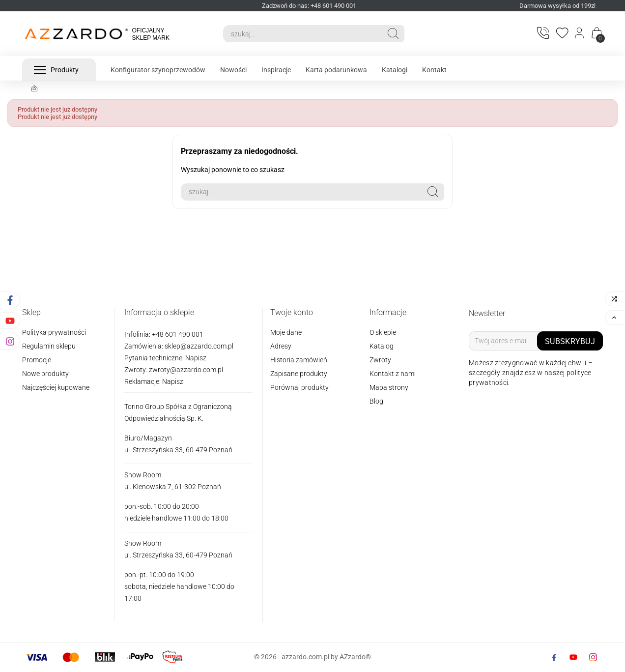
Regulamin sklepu (49, 346)
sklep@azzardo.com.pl (199, 346)
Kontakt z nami (393, 374)
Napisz (196, 358)
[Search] (302, 34)
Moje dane (286, 332)
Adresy (281, 346)
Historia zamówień (299, 360)
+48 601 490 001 (177, 334)
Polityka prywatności (54, 332)
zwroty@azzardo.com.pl (186, 370)
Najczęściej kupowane (56, 387)
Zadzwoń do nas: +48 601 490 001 (309, 6)
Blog (376, 401)
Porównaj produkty (299, 387)
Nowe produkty (45, 374)
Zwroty (380, 360)
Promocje (37, 360)
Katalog (382, 346)
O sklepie (383, 332)
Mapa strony (389, 387)
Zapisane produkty (299, 374)
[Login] (580, 34)
